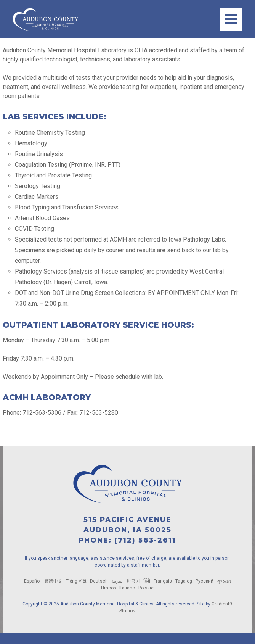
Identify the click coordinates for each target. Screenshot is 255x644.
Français (163, 581)
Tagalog (184, 581)
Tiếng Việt (76, 581)
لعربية (117, 581)
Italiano (127, 588)
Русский (204, 581)
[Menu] (231, 19)
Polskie (146, 588)
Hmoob (108, 588)
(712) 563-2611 (145, 540)
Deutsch (99, 581)
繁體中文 (53, 581)
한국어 (133, 581)
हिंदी (147, 581)
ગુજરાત (224, 581)
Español (32, 581)
